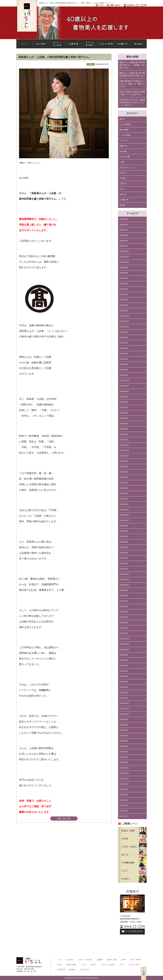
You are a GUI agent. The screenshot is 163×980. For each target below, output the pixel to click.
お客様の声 (124, 200)
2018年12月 (124, 703)
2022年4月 (124, 488)
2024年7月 (124, 343)
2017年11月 (124, 773)
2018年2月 (124, 757)
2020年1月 (124, 633)
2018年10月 (124, 714)
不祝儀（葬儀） (72, 965)
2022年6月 (124, 477)
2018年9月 (124, 719)
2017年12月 (124, 768)
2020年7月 (124, 601)
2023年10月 (124, 391)
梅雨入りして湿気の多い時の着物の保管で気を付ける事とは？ (132, 74)
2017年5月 (124, 806)
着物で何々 (124, 146)
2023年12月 (124, 381)
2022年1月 (124, 504)
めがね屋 (123, 151)
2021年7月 (124, 536)
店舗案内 (100, 960)
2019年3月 (124, 687)
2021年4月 (124, 553)
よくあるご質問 (134, 965)
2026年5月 (124, 225)
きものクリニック (127, 168)
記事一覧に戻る (64, 818)
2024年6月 (124, 348)
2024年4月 (124, 359)
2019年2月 (124, 693)
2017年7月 (124, 795)
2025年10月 (124, 262)
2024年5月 (124, 354)
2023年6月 (124, 413)
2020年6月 (124, 607)
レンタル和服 (125, 135)
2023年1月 (124, 440)
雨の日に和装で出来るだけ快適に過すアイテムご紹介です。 (132, 93)
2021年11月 (124, 515)
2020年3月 (124, 623)
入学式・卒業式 (135, 960)
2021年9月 (124, 526)
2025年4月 (124, 294)
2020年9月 (124, 590)
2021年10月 (124, 520)
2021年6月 (124, 542)
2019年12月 (124, 639)
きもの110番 (124, 157)
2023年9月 (124, 397)
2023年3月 (124, 429)
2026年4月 (124, 230)
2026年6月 (124, 219)
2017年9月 (124, 784)
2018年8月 (124, 725)
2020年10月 (124, 585)
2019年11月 (124, 644)
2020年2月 (124, 628)
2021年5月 (124, 547)
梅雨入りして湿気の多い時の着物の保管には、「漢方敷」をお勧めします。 (132, 65)
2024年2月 (124, 370)
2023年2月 (124, 434)
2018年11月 (124, 709)
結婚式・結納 (112, 960)
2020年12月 (124, 574)
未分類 (122, 205)
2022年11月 (124, 450)
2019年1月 (124, 698)
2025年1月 (124, 311)
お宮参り (93, 965)
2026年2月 (124, 241)
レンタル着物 (125, 124)
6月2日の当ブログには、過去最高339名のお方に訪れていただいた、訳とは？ (132, 103)
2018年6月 (124, 736)
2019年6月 (124, 671)
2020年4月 (124, 617)
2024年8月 (124, 337)
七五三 (84, 965)
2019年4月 (124, 682)
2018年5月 (124, 741)
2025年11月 (124, 257)
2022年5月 (124, 483)
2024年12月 (124, 316)
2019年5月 (124, 676)
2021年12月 (124, 510)
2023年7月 (124, 407)
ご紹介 (122, 162)
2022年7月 (124, 472)
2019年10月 (124, 650)
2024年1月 (124, 375)
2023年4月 (124, 424)
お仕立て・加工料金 (85, 960)
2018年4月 (124, 746)
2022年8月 (124, 467)
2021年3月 (124, 558)
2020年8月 (124, 596)
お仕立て (123, 173)
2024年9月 (124, 332)
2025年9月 (124, 268)
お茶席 (123, 960)
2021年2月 (124, 563)
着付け (122, 119)
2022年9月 (124, 461)
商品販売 (72, 970)
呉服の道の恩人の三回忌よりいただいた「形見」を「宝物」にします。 (132, 84)
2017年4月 (124, 811)
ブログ (122, 189)
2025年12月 (124, 251)
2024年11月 (124, 321)
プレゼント (124, 141)
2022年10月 (124, 456)
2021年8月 (124, 531)
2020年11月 (124, 580)
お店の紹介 (70, 960)
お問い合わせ (84, 970)
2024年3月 (124, 364)
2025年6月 (124, 284)
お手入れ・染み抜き (108, 965)
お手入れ (123, 184)
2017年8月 (124, 789)
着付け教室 (124, 130)
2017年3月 (124, 816)
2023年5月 (124, 418)
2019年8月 (124, 660)
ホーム (59, 960)
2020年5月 (124, 612)
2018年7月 (124, 730)
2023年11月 (124, 386)
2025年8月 (124, 273)
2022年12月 (124, 445)
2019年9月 (124, 655)
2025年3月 (124, 300)
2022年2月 (124, 499)
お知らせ (123, 194)
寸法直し (123, 178)
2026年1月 (124, 246)
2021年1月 (124, 569)
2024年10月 (124, 327)
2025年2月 (124, 305)
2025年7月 (124, 278)
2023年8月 (124, 402)
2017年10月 (124, 779)
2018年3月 (124, 752)
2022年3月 (124, 493)
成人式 (59, 965)
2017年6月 (124, 800)
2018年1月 (124, 763)
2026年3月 (124, 235)
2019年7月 (124, 666)
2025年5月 (124, 289)
